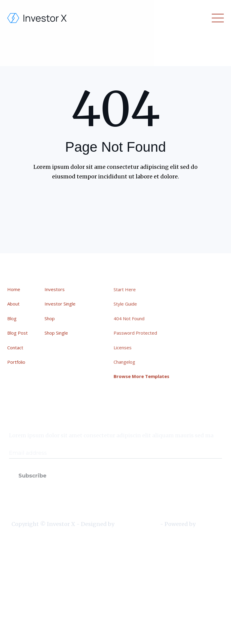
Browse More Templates (142, 375)
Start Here (126, 290)
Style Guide (126, 305)
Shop (50, 318)
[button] (217, 18)
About (14, 304)
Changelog (125, 361)
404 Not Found (130, 319)
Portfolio (17, 362)
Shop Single (56, 333)
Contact (15, 347)
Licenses (124, 347)
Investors (55, 290)
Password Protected (136, 333)
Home (14, 290)
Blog (12, 318)
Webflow (208, 524)
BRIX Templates (137, 524)
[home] (37, 18)
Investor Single (60, 304)
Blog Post (18, 333)
